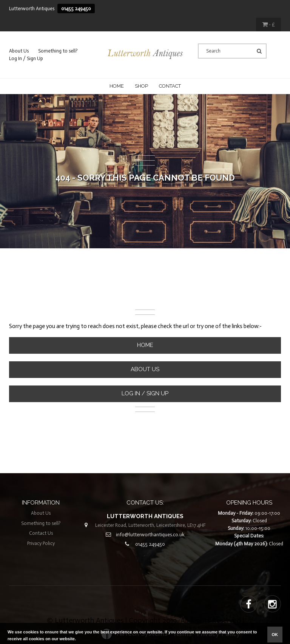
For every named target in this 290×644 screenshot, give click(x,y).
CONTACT (170, 86)
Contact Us (41, 533)
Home (117, 86)
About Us (19, 51)
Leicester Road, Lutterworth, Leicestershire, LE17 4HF (150, 525)
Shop (141, 86)
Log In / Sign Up (26, 58)
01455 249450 (76, 9)
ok (275, 635)
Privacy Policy (41, 543)
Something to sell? (58, 51)
